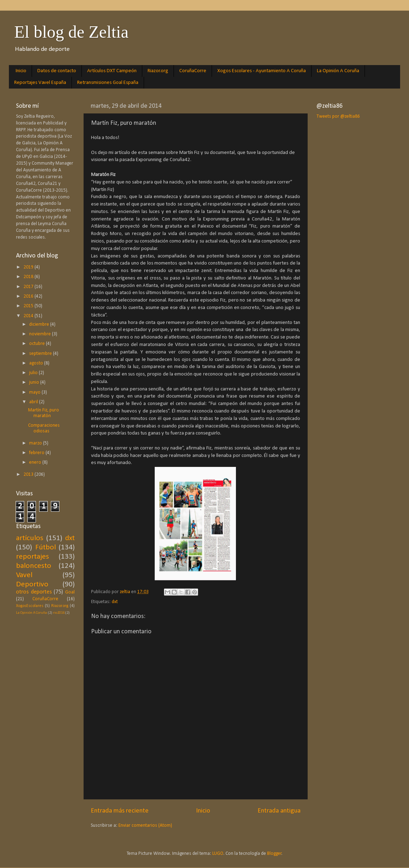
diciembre (40, 324)
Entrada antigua (279, 811)
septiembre (41, 354)
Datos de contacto (57, 71)
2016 (29, 296)
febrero (37, 453)
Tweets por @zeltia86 (338, 116)
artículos (30, 538)
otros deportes (34, 592)
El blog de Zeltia (71, 32)
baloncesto (34, 566)
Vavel (24, 575)
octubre (38, 344)
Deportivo (32, 584)
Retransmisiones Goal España (108, 83)
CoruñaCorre (193, 71)
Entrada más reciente (120, 811)
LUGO (218, 854)
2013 (29, 475)
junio (35, 382)
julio (34, 373)
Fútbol (46, 547)
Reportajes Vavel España (40, 83)
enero (36, 462)
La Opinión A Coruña (338, 71)
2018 (29, 277)
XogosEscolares (30, 606)
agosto (37, 363)
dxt (115, 602)
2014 (29, 316)
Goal (70, 592)
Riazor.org (158, 71)
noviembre (41, 334)
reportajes (33, 557)
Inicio (21, 71)
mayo (35, 392)
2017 (29, 287)
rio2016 (59, 613)
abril (34, 402)
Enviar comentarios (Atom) (145, 826)
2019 (29, 267)
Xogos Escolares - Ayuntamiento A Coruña (262, 71)
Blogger (274, 854)
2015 (29, 306)
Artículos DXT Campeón (112, 71)
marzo (36, 443)
